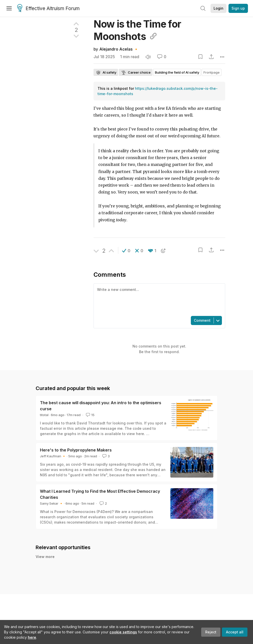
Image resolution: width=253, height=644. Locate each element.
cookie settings (123, 632)
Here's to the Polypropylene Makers (76, 450)
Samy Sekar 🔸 (52, 503)
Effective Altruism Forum (48, 9)
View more (45, 557)
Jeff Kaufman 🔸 (53, 456)
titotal (44, 415)
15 (90, 415)
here (32, 637)
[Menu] (9, 8)
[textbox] (158, 299)
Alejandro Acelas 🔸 (119, 49)
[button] (126, 251)
